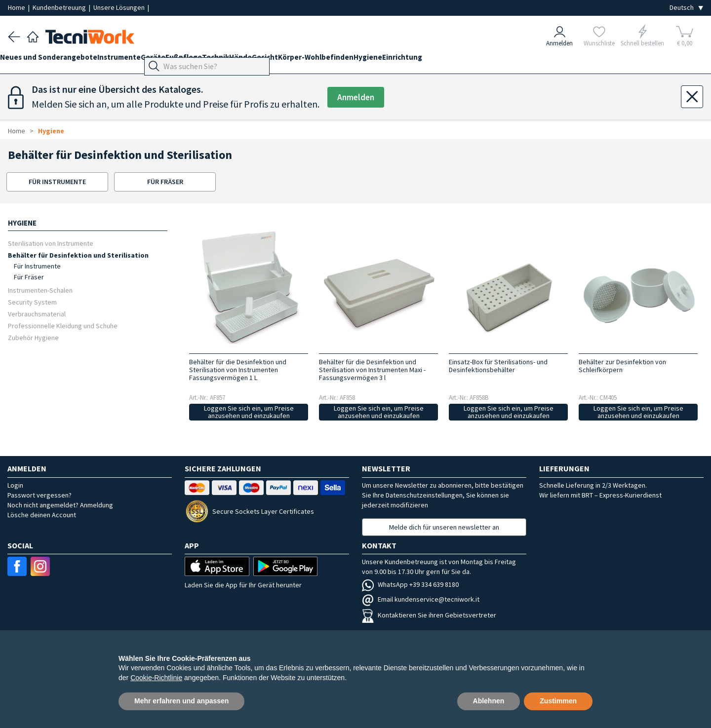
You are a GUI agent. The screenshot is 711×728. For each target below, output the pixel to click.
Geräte (177, 60)
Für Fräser (29, 277)
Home (17, 7)
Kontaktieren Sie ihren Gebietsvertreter (429, 615)
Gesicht (320, 60)
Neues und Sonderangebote (57, 60)
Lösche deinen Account (42, 515)
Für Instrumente (37, 266)
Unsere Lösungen (120, 7)
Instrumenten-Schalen (40, 290)
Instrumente (135, 60)
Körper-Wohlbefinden (379, 60)
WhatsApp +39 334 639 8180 (410, 584)
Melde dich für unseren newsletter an (444, 527)
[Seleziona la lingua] (686, 8)
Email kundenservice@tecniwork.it (421, 599)
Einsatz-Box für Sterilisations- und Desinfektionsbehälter (498, 366)
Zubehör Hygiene (33, 337)
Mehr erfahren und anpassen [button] (181, 701)
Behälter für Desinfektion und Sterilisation (78, 255)
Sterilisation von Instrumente (51, 243)
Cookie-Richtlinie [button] (156, 678)
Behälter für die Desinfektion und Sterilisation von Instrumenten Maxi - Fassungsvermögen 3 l (372, 370)
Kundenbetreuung (60, 7)
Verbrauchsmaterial (37, 314)
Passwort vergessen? (39, 495)
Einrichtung (481, 60)
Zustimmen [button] (558, 701)
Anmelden (358, 97)
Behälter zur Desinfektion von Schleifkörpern (622, 366)
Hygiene (439, 60)
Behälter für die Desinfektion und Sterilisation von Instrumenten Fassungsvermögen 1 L (238, 370)
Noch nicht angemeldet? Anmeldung (60, 505)
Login (15, 485)
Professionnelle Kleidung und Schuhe (63, 326)
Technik (255, 60)
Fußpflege (215, 60)
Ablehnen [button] (489, 701)
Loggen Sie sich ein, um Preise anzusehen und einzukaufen (249, 412)
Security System (32, 302)
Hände (288, 60)
